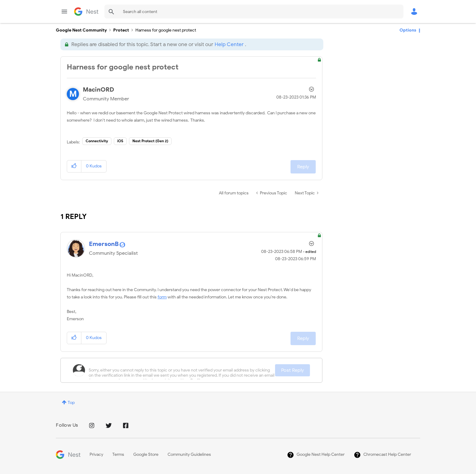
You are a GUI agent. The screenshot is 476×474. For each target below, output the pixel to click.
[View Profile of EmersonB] (104, 244)
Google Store (146, 454)
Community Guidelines (189, 454)
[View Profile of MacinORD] (99, 90)
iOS (120, 141)
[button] (74, 166)
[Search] (254, 12)
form (162, 297)
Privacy (96, 454)
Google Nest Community (86, 12)
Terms (118, 454)
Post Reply (292, 370)
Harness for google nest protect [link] (166, 30)
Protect (121, 30)
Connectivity (97, 141)
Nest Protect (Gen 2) (150, 141)
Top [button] (71, 403)
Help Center (229, 44)
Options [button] (408, 30)
